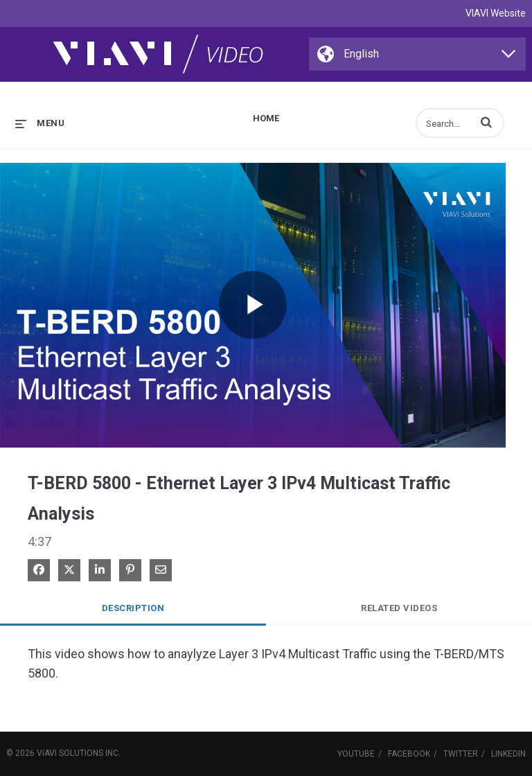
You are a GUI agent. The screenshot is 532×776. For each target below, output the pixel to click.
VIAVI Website (496, 13)
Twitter (461, 754)
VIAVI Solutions (70, 753)
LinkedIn (508, 754)
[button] (486, 122)
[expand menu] (40, 123)
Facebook (409, 754)
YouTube (356, 754)
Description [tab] (133, 608)
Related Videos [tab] (399, 608)
